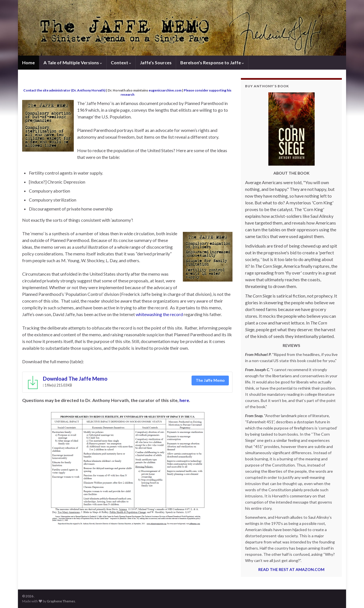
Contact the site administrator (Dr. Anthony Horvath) (64, 90)
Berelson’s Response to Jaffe (212, 62)
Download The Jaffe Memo (75, 379)
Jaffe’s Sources (156, 62)
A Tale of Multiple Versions (73, 62)
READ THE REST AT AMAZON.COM (291, 569)
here (184, 400)
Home (28, 62)
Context (121, 62)
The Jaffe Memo (210, 380)
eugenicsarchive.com (165, 90)
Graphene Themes (61, 601)
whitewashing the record (159, 314)
